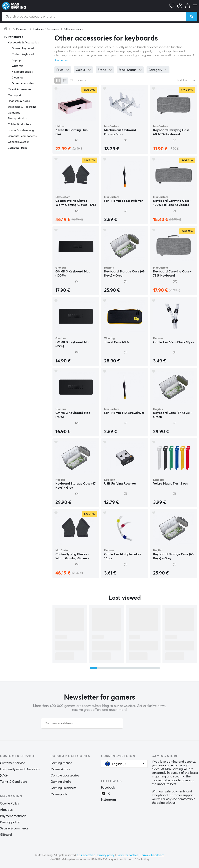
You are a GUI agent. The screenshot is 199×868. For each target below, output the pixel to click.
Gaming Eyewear (18, 142)
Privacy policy (10, 822)
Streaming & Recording (22, 107)
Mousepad (14, 95)
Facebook (108, 788)
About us (6, 810)
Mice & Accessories (19, 89)
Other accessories (74, 29)
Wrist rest (17, 66)
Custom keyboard (23, 54)
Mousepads (59, 794)
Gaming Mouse (61, 763)
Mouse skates (60, 769)
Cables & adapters (19, 124)
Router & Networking (21, 130)
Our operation (86, 855)
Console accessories (65, 775)
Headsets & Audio (19, 101)
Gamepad (14, 113)
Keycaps (17, 60)
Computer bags (17, 148)
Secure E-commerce (14, 828)
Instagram (108, 800)
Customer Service (13, 763)
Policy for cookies (127, 855)
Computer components (22, 136)
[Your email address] (82, 723)
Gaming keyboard (23, 48)
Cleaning (17, 78)
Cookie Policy (10, 804)
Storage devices (18, 119)
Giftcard (6, 835)
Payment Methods (13, 816)
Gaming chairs (61, 782)
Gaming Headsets (63, 788)
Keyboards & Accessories (46, 29)
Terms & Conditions (14, 782)
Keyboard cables (22, 72)
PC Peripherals (20, 29)
